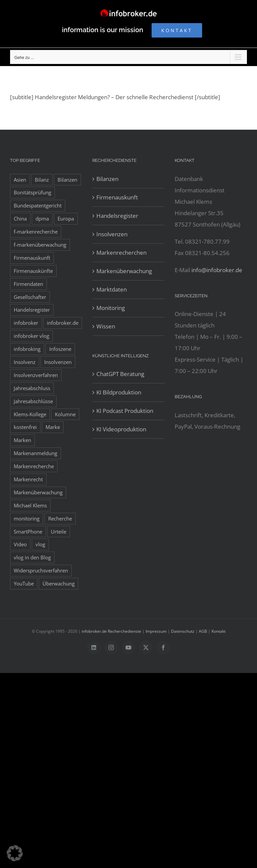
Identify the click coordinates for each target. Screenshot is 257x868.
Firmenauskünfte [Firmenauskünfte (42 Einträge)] (33, 271)
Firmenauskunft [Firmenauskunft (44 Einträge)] (32, 258)
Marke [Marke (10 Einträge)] (53, 427)
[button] (15, 853)
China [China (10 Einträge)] (20, 219)
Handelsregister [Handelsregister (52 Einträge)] (32, 310)
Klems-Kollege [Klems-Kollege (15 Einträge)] (30, 414)
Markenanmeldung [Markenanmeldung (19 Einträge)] (35, 453)
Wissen (106, 326)
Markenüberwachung (124, 271)
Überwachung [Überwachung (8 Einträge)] (59, 583)
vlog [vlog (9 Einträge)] (40, 544)
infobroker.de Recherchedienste (112, 631)
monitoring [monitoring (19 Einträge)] (27, 518)
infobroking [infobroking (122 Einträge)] (27, 349)
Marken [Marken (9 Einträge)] (22, 440)
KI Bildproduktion (119, 392)
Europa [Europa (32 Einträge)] (66, 219)
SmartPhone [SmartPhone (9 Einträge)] (28, 532)
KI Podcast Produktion (125, 411)
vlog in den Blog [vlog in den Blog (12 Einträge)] (32, 557)
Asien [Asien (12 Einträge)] (20, 180)
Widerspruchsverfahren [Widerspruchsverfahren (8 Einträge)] (41, 570)
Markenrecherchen (121, 253)
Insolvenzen (112, 234)
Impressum (156, 631)
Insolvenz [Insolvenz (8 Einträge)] (25, 362)
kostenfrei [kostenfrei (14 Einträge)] (25, 427)
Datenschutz (183, 631)
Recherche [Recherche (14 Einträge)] (60, 518)
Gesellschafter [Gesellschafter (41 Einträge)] (30, 297)
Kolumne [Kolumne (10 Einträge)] (65, 414)
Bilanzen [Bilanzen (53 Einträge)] (67, 180)
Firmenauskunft (117, 197)
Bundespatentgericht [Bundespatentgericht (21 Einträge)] (38, 205)
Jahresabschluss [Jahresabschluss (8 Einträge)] (32, 388)
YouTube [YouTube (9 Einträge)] (24, 583)
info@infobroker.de (217, 270)
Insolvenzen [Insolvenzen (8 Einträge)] (58, 362)
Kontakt (219, 631)
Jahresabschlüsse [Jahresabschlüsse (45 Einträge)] (33, 401)
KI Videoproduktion (121, 429)
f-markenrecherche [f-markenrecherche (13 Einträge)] (36, 232)
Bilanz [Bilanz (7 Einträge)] (42, 180)
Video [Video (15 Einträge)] (20, 544)
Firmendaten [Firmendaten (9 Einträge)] (28, 284)
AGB (203, 631)
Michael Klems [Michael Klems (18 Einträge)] (30, 505)
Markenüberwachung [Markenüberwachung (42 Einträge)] (38, 492)
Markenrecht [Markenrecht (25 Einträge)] (28, 479)
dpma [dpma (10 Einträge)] (42, 219)
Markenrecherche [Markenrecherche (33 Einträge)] (34, 466)
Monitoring (111, 308)
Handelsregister (117, 216)
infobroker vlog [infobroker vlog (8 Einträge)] (31, 336)
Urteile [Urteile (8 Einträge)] (59, 532)
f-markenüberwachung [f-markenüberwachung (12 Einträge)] (40, 245)
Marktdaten (112, 289)
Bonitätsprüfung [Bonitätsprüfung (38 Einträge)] (32, 192)
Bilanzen (107, 179)
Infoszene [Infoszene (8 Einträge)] (60, 349)
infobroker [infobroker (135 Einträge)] (26, 323)
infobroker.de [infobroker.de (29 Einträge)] (63, 323)
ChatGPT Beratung (120, 374)
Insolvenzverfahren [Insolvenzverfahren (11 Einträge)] (36, 375)
